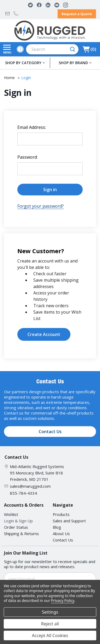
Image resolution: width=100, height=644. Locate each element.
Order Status (16, 527)
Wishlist (11, 514)
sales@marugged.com (7, 14)
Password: (27, 157)
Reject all (50, 624)
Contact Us (50, 432)
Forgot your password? (41, 206)
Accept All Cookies (50, 635)
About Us (61, 534)
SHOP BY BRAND (73, 63)
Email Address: (32, 127)
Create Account (44, 334)
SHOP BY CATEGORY (23, 63)
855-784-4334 (16, 14)
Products (61, 514)
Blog (57, 527)
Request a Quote (77, 14)
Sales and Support (69, 521)
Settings (50, 612)
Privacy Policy (63, 600)
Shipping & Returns (21, 534)
